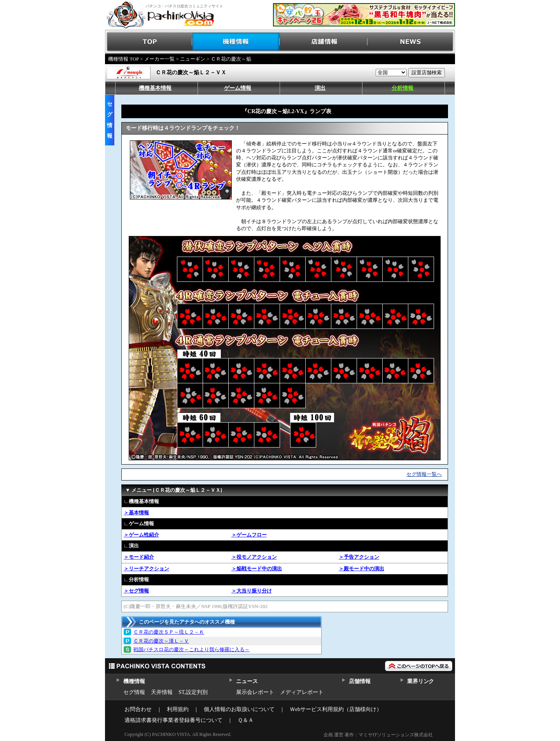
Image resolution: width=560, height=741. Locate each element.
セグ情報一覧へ (424, 474)
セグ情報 (134, 692)
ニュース (247, 681)
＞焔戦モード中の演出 (257, 569)
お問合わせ (138, 709)
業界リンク (421, 681)
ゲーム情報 (238, 88)
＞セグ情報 (136, 591)
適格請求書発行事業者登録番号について (173, 720)
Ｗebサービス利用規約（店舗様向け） (336, 709)
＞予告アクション (359, 557)
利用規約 (178, 709)
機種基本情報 (155, 88)
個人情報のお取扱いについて (239, 709)
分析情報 (402, 88)
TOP (149, 42)
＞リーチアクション (146, 569)
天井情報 (162, 692)
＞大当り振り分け (252, 591)
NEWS (411, 42)
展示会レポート (255, 692)
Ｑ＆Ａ (246, 720)
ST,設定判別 (193, 692)
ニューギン (193, 59)
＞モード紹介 (139, 557)
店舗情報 (324, 42)
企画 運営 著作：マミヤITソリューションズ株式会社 (378, 735)
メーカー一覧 (159, 59)
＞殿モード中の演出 (361, 569)
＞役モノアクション (254, 557)
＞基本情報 (136, 513)
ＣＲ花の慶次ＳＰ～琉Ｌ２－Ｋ (169, 632)
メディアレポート (302, 692)
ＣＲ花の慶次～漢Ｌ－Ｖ (161, 641)
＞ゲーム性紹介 (141, 535)
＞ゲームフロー (249, 535)
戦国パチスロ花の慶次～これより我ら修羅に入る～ (192, 649)
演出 (320, 88)
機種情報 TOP (123, 59)
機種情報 (236, 42)
